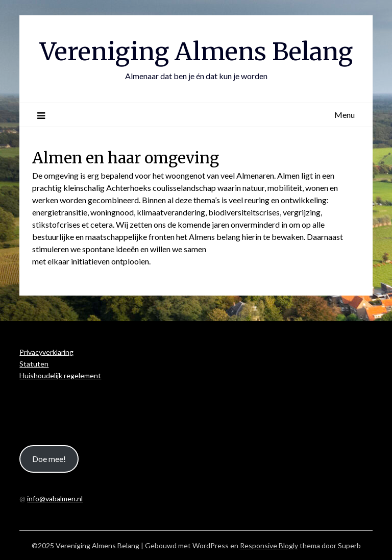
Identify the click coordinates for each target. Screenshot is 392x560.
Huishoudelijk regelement (60, 375)
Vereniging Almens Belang (196, 52)
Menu (345, 115)
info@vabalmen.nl (55, 498)
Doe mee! (49, 459)
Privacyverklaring (46, 352)
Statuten (34, 364)
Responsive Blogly (269, 545)
